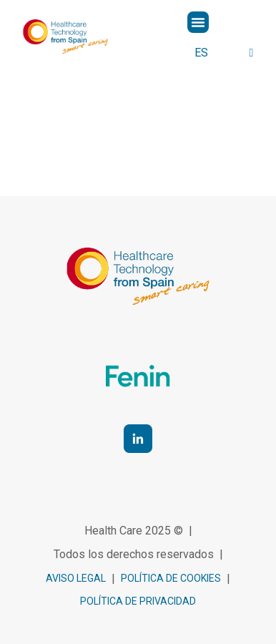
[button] (198, 22)
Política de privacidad (138, 601)
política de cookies (171, 578)
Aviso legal (76, 578)
